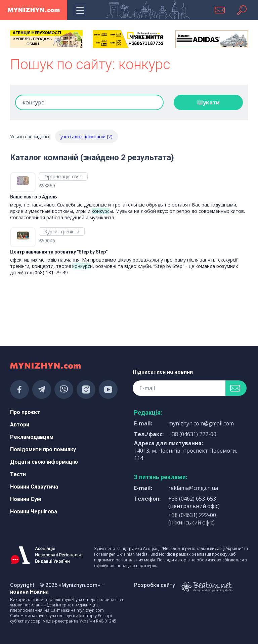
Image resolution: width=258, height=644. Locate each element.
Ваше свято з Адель (33, 197)
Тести (18, 474)
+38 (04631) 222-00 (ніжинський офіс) (192, 519)
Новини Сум (26, 499)
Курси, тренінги (62, 232)
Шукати (208, 102)
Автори (20, 425)
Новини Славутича (34, 487)
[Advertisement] (46, 314)
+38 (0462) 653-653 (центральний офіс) (194, 502)
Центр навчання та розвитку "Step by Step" (59, 252)
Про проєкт (25, 412)
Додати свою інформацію (44, 462)
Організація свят (63, 176)
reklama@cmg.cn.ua (193, 488)
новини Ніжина (29, 592)
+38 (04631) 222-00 (192, 434)
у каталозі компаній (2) (87, 136)
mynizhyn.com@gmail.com (201, 423)
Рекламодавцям (32, 437)
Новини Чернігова (34, 512)
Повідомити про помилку (43, 449)
